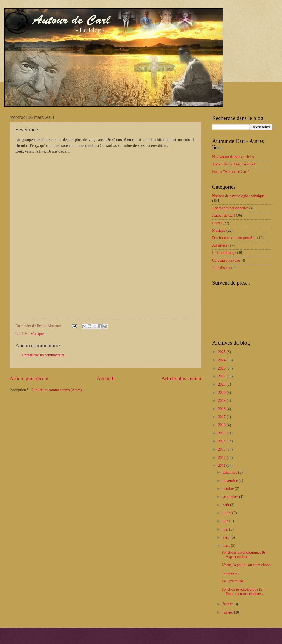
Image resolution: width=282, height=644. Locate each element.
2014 (222, 441)
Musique (37, 334)
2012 (222, 458)
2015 (222, 433)
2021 (222, 384)
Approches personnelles (230, 208)
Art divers (220, 245)
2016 (222, 425)
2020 (222, 393)
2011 (222, 466)
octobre (229, 489)
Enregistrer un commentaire (43, 355)
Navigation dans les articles (233, 157)
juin (226, 521)
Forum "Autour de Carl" (231, 172)
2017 (222, 417)
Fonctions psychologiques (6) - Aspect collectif (245, 555)
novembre (231, 481)
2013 (222, 449)
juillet (228, 513)
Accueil (105, 378)
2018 (222, 409)
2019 (222, 401)
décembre (230, 472)
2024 (222, 360)
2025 (222, 352)
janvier (228, 612)
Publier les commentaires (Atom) (57, 390)
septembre (231, 497)
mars (227, 546)
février (228, 604)
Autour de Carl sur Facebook (234, 164)
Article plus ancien (181, 378)
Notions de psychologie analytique (238, 196)
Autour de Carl (224, 215)
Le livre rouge (232, 581)
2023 (222, 368)
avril (227, 537)
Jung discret (221, 268)
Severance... (231, 573)
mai (226, 529)
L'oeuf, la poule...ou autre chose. (246, 565)
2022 (222, 376)
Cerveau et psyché (226, 260)
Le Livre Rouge (224, 253)
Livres (217, 223)
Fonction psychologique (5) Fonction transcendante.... (243, 592)
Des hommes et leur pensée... (234, 238)
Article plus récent (29, 378)
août (226, 505)
